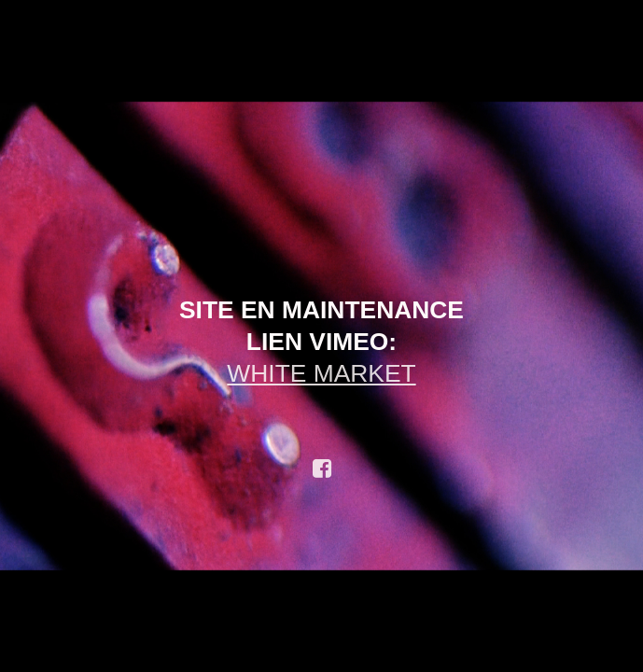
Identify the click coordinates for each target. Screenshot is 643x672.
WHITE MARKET (321, 373)
